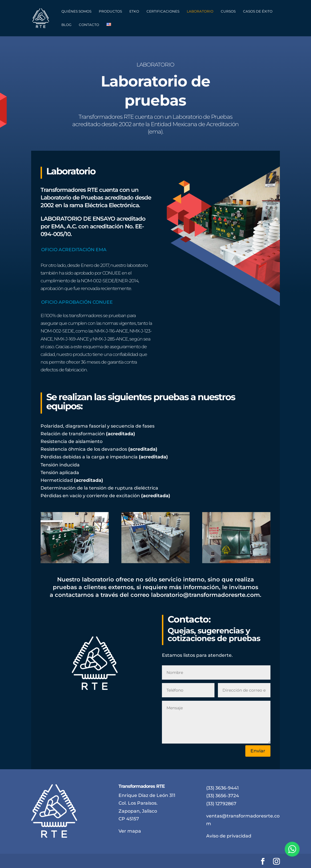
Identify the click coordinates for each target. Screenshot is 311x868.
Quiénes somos (76, 11)
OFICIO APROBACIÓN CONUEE (77, 302)
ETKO (134, 11)
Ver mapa (130, 831)
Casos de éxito (258, 11)
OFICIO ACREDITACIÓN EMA (74, 250)
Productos (110, 11)
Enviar (258, 751)
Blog (66, 25)
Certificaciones (163, 11)
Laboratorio (200, 11)
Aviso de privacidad (229, 836)
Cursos (228, 11)
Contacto (89, 25)
